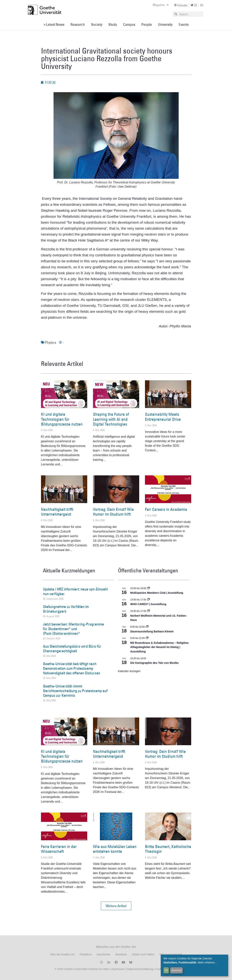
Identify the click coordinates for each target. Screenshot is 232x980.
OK (166, 970)
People (147, 24)
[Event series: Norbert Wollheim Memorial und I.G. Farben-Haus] (148, 611)
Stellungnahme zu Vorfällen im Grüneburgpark (66, 609)
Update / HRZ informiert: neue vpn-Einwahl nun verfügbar (75, 591)
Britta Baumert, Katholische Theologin (168, 849)
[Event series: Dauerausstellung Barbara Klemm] (147, 627)
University (165, 24)
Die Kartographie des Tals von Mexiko (155, 663)
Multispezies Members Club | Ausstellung (157, 593)
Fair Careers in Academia (166, 509)
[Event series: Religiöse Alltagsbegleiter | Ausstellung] (147, 638)
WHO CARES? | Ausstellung (148, 604)
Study (113, 24)
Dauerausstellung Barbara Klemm (152, 631)
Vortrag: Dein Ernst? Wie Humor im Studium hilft (113, 512)
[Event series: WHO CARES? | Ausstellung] (148, 600)
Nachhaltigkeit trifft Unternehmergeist (57, 512)
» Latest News (54, 24)
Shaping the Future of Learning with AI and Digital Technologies (111, 419)
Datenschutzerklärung (140, 969)
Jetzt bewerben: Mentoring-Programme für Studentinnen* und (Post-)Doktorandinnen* (73, 629)
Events (184, 24)
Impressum (118, 969)
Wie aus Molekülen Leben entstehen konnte (115, 849)
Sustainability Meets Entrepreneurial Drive (163, 417)
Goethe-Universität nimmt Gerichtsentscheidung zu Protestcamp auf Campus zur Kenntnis (75, 691)
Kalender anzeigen (129, 671)
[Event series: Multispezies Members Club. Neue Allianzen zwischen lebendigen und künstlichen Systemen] (148, 588)
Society (97, 24)
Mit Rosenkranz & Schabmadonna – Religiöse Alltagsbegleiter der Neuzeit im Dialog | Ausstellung (160, 647)
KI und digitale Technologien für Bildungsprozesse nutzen (62, 419)
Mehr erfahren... (207, 962)
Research (78, 24)
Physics (50, 342)
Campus (129, 24)
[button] (116, 906)
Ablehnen (177, 970)
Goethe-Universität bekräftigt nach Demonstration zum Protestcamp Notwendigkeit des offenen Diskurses (72, 668)
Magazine (161, 5)
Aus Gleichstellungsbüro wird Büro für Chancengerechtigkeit (72, 649)
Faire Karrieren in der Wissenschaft (59, 849)
